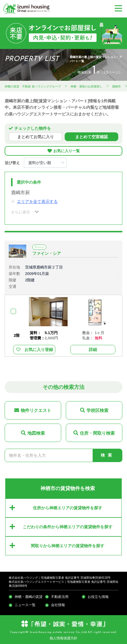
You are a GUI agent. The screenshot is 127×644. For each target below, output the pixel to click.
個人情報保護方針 (63, 638)
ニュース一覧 (25, 605)
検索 (108, 455)
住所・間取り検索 (97, 433)
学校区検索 (97, 410)
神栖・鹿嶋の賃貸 (29, 597)
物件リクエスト (36, 410)
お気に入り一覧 (67, 151)
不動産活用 (60, 597)
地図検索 (36, 433)
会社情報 (58, 605)
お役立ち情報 (98, 597)
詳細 (93, 350)
